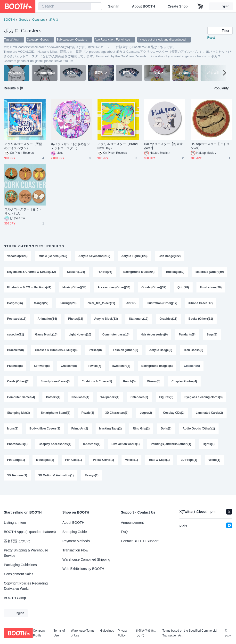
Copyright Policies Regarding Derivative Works (26, 586)
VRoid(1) (214, 465)
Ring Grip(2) (141, 433)
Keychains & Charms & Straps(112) (32, 272)
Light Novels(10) (80, 336)
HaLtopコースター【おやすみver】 (163, 146)
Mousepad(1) (45, 465)
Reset (211, 38)
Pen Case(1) (74, 465)
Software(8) (42, 369)
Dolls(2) (166, 433)
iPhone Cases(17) (201, 304)
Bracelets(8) (16, 352)
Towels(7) (95, 369)
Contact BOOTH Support (140, 541)
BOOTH (9, 20)
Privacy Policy (123, 633)
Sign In (114, 6)
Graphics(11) (168, 320)
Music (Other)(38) (75, 288)
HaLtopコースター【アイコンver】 (210, 146)
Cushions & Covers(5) (97, 385)
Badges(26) (15, 304)
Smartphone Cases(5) (56, 385)
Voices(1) (131, 465)
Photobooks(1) (17, 449)
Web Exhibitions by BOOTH (83, 569)
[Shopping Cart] (200, 6)
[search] (86, 7)
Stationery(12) (139, 320)
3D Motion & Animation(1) (56, 481)
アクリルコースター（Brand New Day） (118, 146)
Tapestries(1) (91, 449)
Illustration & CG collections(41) (29, 288)
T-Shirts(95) (104, 272)
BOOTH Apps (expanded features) (30, 532)
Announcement (132, 523)
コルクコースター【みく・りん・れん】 (23, 212)
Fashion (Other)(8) (126, 352)
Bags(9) (212, 336)
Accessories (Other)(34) (114, 288)
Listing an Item (15, 523)
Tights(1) (209, 449)
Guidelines (107, 631)
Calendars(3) (140, 401)
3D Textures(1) (17, 481)
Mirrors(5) (154, 385)
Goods (24, 20)
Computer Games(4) (21, 401)
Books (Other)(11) (201, 320)
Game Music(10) (46, 336)
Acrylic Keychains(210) (94, 256)
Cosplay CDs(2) (174, 417)
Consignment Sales (19, 574)
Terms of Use (59, 633)
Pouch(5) (129, 385)
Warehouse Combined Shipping (86, 559)
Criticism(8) (69, 369)
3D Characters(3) (117, 417)
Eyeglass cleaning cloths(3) (204, 401)
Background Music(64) (139, 272)
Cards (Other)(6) (18, 385)
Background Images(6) (157, 369)
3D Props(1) (189, 465)
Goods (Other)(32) (154, 288)
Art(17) (131, 304)
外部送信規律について (146, 633)
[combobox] (64, 6)
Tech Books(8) (194, 352)
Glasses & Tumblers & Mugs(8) (56, 352)
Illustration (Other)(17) (162, 304)
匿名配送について (17, 541)
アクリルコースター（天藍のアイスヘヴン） (23, 146)
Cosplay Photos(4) (184, 385)
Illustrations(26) (211, 288)
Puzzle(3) (88, 417)
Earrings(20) (68, 304)
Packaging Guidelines (20, 565)
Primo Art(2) (80, 433)
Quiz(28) (183, 288)
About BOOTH (143, 6)
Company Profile (39, 633)
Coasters (39, 20)
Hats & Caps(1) (159, 465)
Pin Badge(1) (16, 465)
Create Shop (178, 6)
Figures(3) (166, 401)
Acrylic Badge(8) (161, 352)
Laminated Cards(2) (210, 417)
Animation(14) (47, 320)
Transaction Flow (75, 550)
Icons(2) (13, 433)
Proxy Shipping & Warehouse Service (26, 553)
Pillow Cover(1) (104, 465)
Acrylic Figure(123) (135, 256)
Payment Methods (76, 541)
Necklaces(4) (80, 401)
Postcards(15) (17, 320)
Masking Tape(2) (110, 433)
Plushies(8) (15, 369)
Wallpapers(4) (110, 401)
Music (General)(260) (53, 256)
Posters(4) (53, 401)
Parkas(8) (95, 352)
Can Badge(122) (170, 256)
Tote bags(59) (175, 272)
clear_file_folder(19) (102, 304)
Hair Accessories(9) (154, 336)
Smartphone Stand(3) (56, 417)
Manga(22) (41, 304)
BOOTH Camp (15, 598)
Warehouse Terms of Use (83, 633)
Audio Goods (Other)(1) (199, 433)
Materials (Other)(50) (210, 272)
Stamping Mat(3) (19, 417)
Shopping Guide (74, 532)
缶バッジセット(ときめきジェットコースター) (70, 146)
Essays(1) (92, 481)
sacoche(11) (16, 336)
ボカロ (54, 20)
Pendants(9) (187, 336)
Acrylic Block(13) (106, 320)
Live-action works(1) (126, 449)
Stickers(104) (76, 272)
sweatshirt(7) (121, 369)
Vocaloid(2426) (17, 256)
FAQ (124, 532)
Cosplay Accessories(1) (55, 449)
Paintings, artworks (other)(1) (171, 449)
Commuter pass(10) (116, 336)
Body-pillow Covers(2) (45, 433)
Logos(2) (146, 417)
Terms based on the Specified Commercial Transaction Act (190, 633)
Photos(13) (76, 320)
